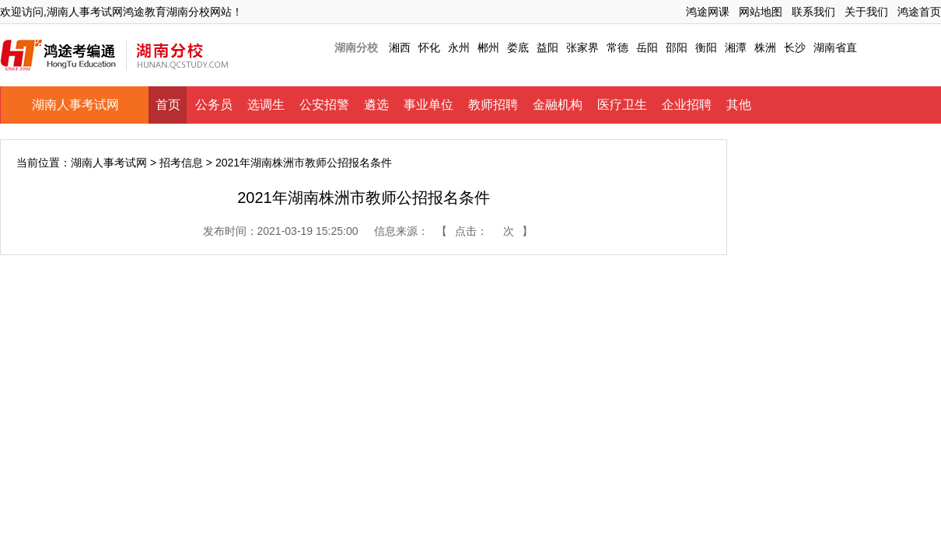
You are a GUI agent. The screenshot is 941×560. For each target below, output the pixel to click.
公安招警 (324, 105)
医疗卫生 (622, 105)
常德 (617, 47)
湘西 (400, 47)
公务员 (214, 105)
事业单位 (429, 105)
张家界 (582, 47)
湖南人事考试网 (75, 105)
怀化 (429, 47)
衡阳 (706, 47)
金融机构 (558, 105)
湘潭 (736, 47)
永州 (459, 47)
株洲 (765, 47)
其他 (739, 105)
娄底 (518, 47)
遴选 (376, 105)
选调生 (266, 105)
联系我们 (813, 12)
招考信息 (181, 163)
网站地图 (761, 12)
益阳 (547, 47)
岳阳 (647, 47)
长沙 (795, 47)
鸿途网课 (708, 12)
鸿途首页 (919, 12)
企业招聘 (687, 105)
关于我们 (866, 12)
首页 (168, 105)
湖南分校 (356, 47)
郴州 (488, 47)
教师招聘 (493, 105)
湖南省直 (835, 47)
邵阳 (677, 47)
